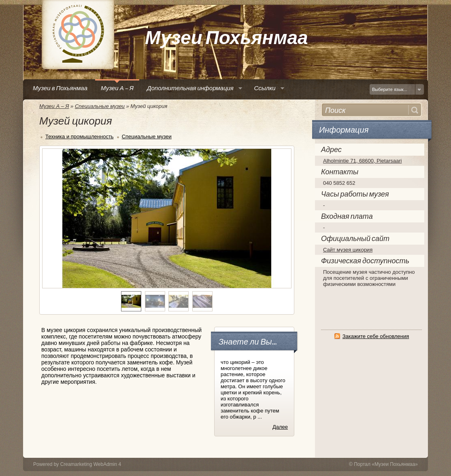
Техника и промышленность (80, 136)
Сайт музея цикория (348, 250)
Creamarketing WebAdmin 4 (91, 464)
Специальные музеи (100, 106)
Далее (280, 427)
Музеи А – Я (54, 106)
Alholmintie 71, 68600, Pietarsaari (362, 161)
